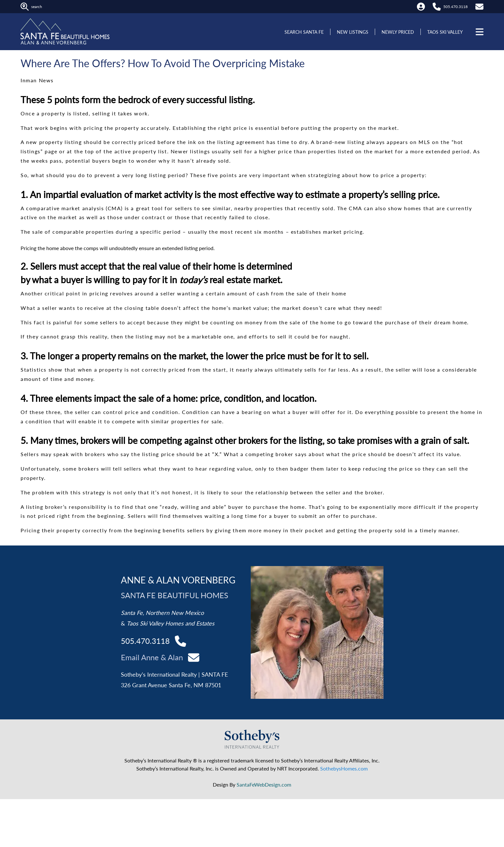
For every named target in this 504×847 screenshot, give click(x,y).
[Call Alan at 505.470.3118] (437, 7)
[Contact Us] (479, 7)
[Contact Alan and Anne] (194, 657)
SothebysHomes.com (344, 768)
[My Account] (421, 7)
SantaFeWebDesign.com (264, 784)
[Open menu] (479, 32)
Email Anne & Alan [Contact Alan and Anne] (152, 657)
